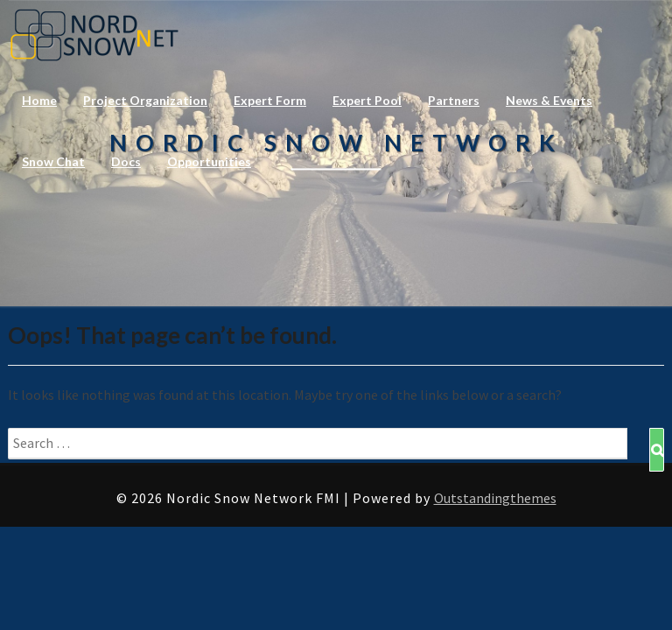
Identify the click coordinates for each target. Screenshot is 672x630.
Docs (126, 161)
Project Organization (145, 100)
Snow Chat (53, 161)
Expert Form (270, 100)
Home (39, 100)
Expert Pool (367, 100)
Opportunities (209, 161)
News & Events (549, 100)
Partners (454, 100)
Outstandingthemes (495, 498)
